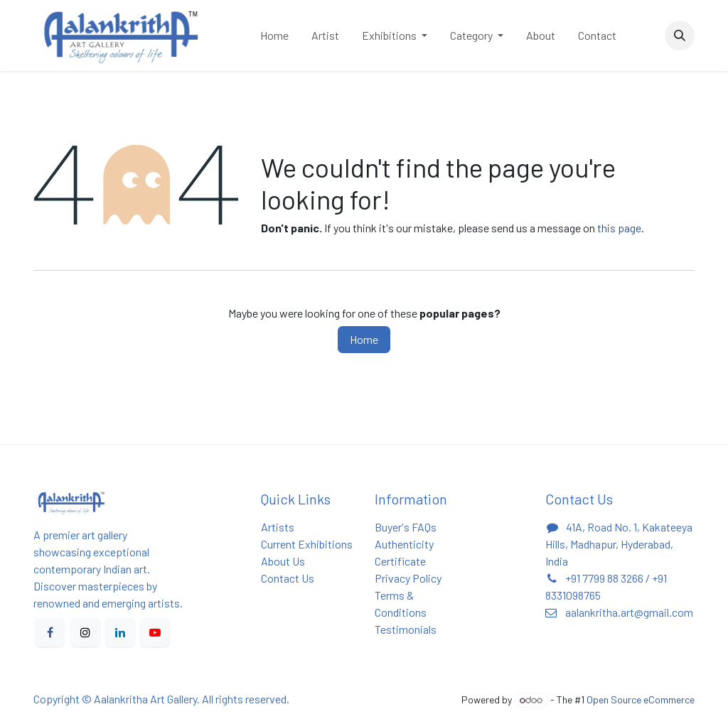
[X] (85, 632)
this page (619, 228)
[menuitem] (274, 36)
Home (364, 339)
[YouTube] (155, 632)
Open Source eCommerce (641, 699)
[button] (680, 36)
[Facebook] (50, 632)
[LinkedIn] (120, 632)
